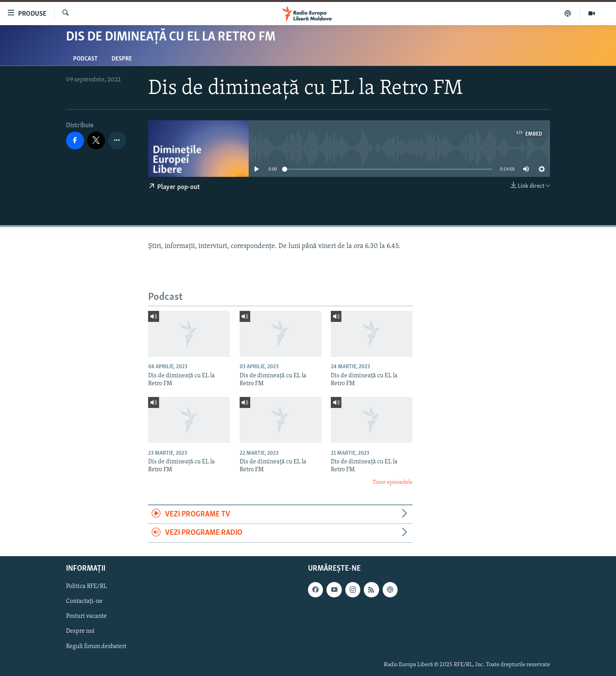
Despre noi (80, 631)
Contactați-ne (84, 601)
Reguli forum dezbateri (96, 646)
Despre (122, 59)
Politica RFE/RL (86, 586)
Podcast (85, 59)
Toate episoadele (392, 482)
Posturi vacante (86, 616)
